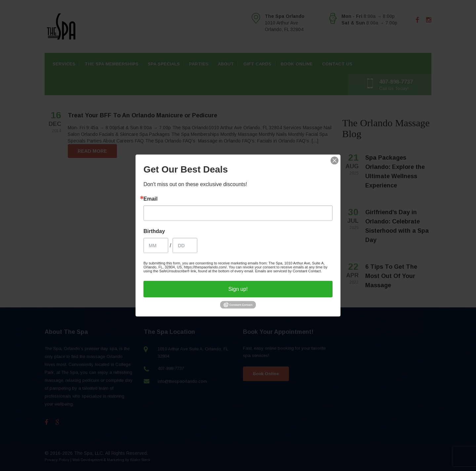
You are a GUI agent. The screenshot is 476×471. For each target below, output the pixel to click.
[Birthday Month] (156, 245)
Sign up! (238, 289)
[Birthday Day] (185, 245)
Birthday (154, 231)
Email (151, 199)
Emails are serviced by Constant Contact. (289, 271)
